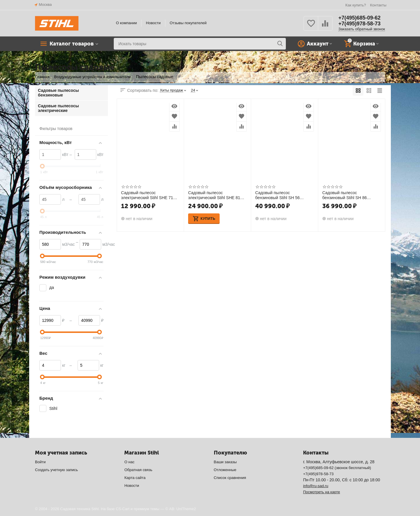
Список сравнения (230, 478)
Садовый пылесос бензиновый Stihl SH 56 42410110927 (278, 195)
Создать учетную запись (56, 470)
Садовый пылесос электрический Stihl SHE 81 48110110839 (214, 195)
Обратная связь (138, 470)
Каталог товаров (72, 44)
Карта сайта (135, 478)
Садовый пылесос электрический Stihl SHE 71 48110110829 (147, 195)
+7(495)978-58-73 (359, 24)
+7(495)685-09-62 (359, 18)
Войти (40, 462)
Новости (153, 23)
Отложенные (225, 470)
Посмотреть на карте (322, 492)
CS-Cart (123, 509)
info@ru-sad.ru (316, 486)
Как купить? (356, 5)
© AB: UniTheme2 (181, 509)
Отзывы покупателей (188, 23)
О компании (127, 23)
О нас (129, 462)
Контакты (378, 5)
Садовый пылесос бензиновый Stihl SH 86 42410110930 (345, 195)
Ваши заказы (225, 462)
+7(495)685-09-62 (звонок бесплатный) (337, 468)
